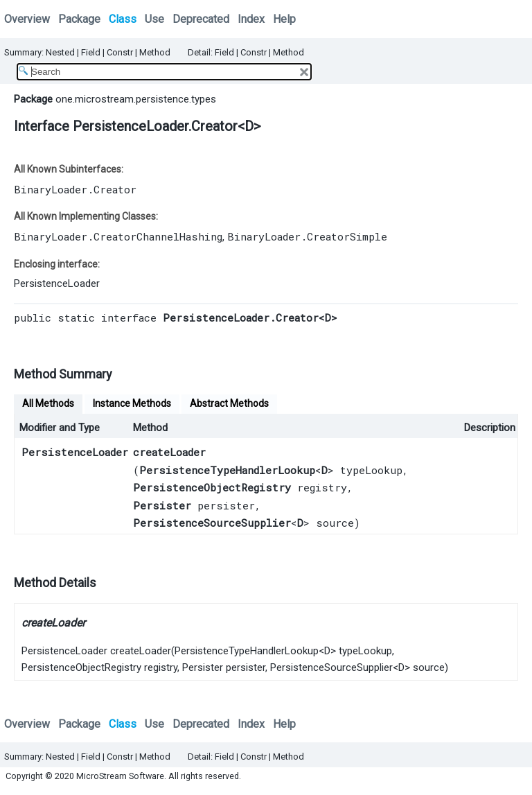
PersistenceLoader (57, 283)
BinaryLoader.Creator (75, 189)
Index (251, 19)
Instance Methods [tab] (132, 403)
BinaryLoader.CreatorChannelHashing (118, 236)
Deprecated (201, 19)
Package (79, 19)
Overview (27, 19)
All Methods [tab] (48, 403)
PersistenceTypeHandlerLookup (227, 470)
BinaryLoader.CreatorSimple (307, 236)
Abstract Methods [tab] (229, 403)
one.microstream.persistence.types (136, 99)
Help (284, 19)
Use (154, 19)
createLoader (169, 452)
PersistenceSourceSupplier (212, 523)
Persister (162, 505)
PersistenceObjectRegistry (212, 487)
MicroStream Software (120, 776)
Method (155, 52)
